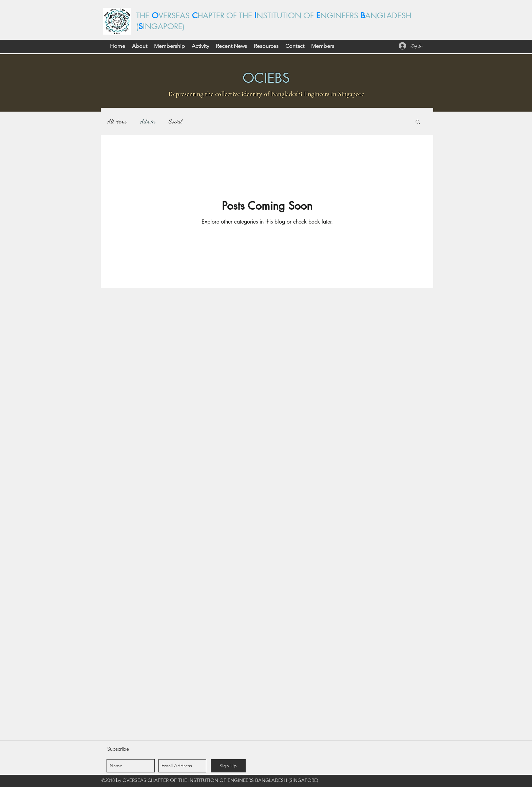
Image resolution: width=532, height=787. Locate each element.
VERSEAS (175, 16)
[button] (140, 46)
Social (175, 121)
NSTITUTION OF (286, 16)
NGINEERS (340, 16)
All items (117, 121)
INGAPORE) (164, 26)
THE (144, 16)
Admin (148, 121)
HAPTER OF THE (226, 16)
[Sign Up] (228, 766)
